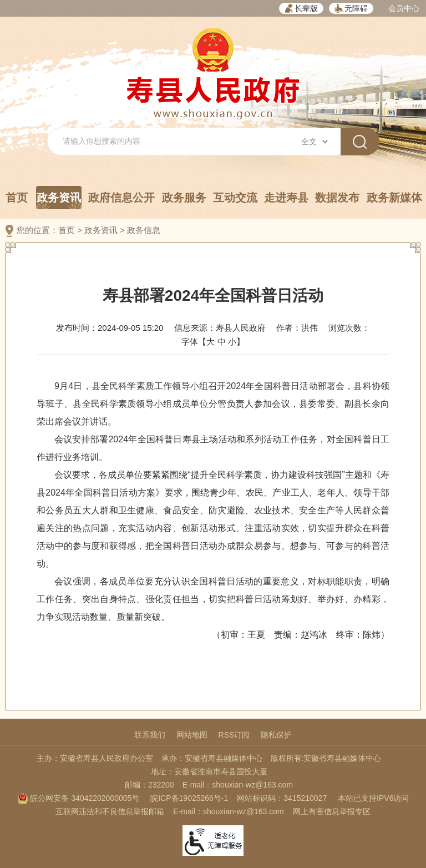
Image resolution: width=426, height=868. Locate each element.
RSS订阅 (234, 735)
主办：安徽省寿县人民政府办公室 (95, 758)
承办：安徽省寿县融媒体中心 (212, 758)
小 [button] (232, 342)
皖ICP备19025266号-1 (189, 798)
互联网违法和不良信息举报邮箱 (110, 811)
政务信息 (144, 230)
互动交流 (235, 198)
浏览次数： (349, 328)
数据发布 (337, 198)
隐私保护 (276, 735)
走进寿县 (286, 198)
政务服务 (184, 198)
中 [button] (222, 342)
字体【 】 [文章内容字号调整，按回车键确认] (213, 342)
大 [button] (211, 342)
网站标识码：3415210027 (282, 798)
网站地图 (192, 735)
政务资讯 (59, 200)
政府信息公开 (121, 198)
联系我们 (150, 735)
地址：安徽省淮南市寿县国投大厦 (209, 771)
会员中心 (404, 8)
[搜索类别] (314, 142)
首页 (17, 198)
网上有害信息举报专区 (332, 811)
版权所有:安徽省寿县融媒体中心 (326, 758)
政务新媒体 (394, 198)
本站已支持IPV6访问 (373, 798)
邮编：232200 (149, 785)
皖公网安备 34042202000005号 (78, 798)
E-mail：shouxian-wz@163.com (238, 785)
